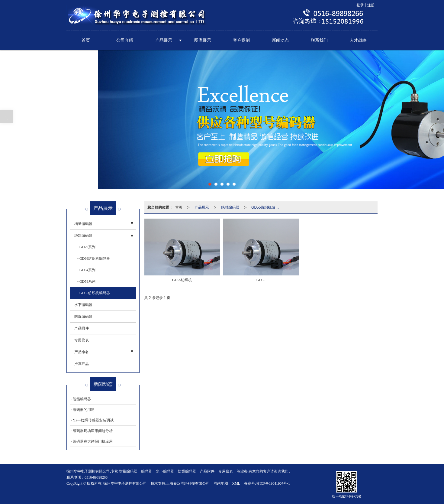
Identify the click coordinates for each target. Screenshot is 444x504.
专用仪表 (82, 340)
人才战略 (358, 40)
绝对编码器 (230, 207)
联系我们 (319, 40)
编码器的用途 (84, 409)
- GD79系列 (86, 247)
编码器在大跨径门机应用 (93, 441)
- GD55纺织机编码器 (94, 293)
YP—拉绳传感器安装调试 (93, 420)
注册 (371, 5)
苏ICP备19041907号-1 (273, 483)
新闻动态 (280, 40)
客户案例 (241, 40)
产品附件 (82, 328)
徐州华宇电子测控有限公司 (125, 483)
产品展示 (164, 40)
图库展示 (203, 40)
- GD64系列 (86, 270)
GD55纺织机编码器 (267, 207)
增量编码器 (83, 223)
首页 (86, 40)
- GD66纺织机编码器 (94, 258)
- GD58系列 (86, 281)
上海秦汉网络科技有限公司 (188, 483)
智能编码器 (82, 399)
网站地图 (221, 483)
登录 (360, 5)
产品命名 (82, 352)
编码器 (146, 471)
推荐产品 (82, 363)
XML (236, 483)
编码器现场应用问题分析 (93, 431)
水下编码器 (83, 304)
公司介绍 (125, 40)
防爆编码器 (83, 316)
